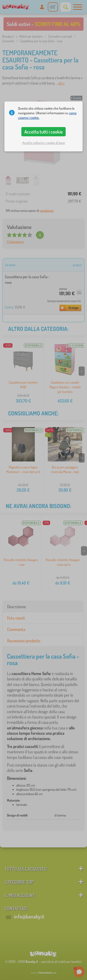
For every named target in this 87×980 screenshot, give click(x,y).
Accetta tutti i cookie (44, 132)
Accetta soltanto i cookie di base (44, 143)
